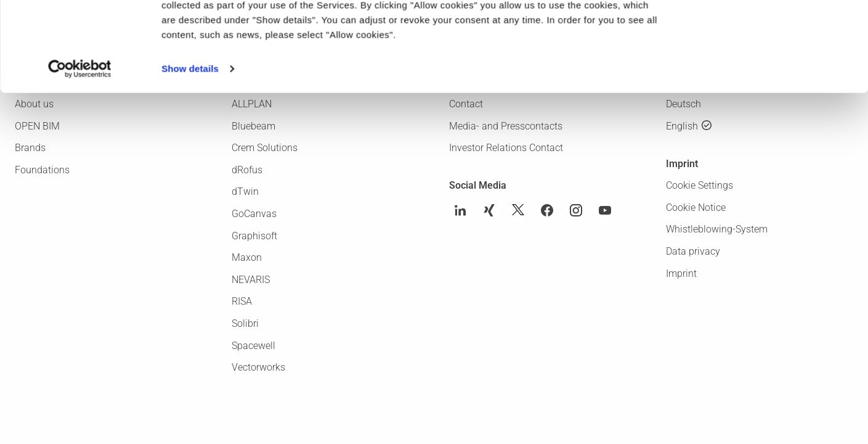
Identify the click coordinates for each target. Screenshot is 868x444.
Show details (190, 153)
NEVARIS (251, 280)
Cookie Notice (696, 208)
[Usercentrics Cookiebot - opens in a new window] (80, 153)
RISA (242, 301)
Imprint (681, 273)
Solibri (245, 323)
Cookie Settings (700, 185)
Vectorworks (258, 367)
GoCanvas (254, 214)
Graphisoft (254, 236)
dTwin (245, 191)
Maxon (247, 257)
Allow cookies (765, 30)
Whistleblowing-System (717, 229)
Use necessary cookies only (765, 65)
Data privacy (693, 251)
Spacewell (254, 346)
